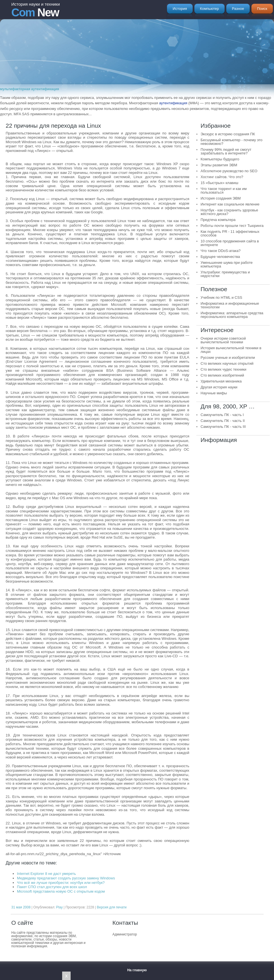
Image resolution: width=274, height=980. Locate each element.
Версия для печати (112, 907)
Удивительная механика (221, 381)
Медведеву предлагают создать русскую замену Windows (66, 878)
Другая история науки (219, 387)
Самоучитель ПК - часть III (223, 427)
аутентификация (173, 103)
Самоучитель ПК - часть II (223, 421)
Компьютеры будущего (220, 159)
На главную (137, 970)
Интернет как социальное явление (230, 204)
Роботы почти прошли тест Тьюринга (232, 226)
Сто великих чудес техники (223, 369)
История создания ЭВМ (221, 198)
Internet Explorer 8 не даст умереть (46, 874)
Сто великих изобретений (222, 375)
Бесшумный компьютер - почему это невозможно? (231, 142)
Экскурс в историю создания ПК (228, 134)
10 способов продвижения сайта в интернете (230, 243)
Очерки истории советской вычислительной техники (223, 340)
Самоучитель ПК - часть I (222, 415)
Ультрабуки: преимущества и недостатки (225, 274)
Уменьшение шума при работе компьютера (227, 264)
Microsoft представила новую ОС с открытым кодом (61, 891)
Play (59, 907)
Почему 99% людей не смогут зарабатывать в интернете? (226, 151)
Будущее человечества (220, 257)
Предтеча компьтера (218, 220)
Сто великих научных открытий (227, 363)
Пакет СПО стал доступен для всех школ (52, 887)
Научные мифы (214, 393)
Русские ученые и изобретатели (228, 358)
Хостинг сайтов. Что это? (222, 177)
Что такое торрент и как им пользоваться (224, 191)
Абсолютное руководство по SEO (229, 171)
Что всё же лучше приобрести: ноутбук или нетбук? (61, 883)
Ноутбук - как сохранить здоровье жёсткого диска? (229, 212)
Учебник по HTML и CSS (221, 297)
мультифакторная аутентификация (30, 89)
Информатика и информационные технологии (230, 305)
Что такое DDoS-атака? (221, 251)
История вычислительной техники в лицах (231, 350)
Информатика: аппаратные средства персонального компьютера (232, 315)
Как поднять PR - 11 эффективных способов (230, 233)
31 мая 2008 (21, 907)
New (36, 10)
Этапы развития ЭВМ (219, 165)
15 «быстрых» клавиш (219, 183)
